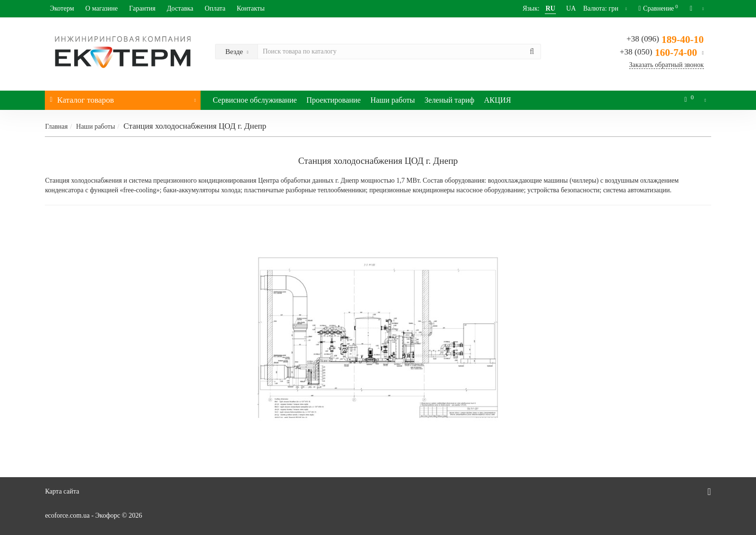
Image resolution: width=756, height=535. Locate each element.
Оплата (215, 8)
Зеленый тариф (450, 100)
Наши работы (392, 100)
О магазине (101, 8)
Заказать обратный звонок (667, 65)
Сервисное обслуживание (255, 100)
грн (598, 8)
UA (560, 8)
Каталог (123, 98)
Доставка (180, 8)
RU (540, 8)
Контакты (251, 8)
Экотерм (62, 8)
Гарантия (142, 8)
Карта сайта (62, 491)
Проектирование (334, 100)
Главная (56, 127)
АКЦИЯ (498, 100)
